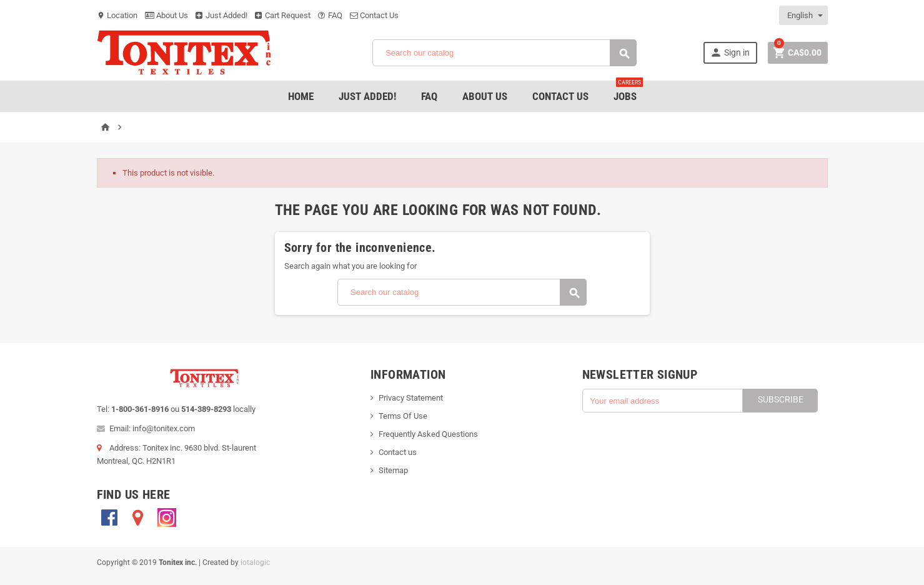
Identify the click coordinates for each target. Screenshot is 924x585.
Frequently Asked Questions (428, 434)
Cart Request (283, 15)
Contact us (398, 452)
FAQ (330, 15)
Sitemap (393, 470)
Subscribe (781, 399)
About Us (166, 15)
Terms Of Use (403, 416)
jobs (628, 92)
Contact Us (374, 15)
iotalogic (255, 562)
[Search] (504, 53)
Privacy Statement (411, 398)
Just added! (367, 96)
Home (301, 96)
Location (117, 15)
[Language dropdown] (804, 15)
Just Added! (221, 15)
